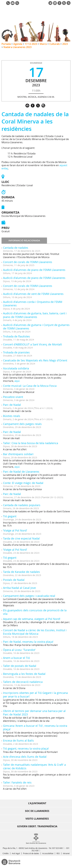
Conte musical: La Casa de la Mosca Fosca (30, 386)
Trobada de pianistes (16, 352)
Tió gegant (10, 516)
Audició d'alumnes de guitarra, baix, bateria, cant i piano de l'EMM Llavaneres (35, 315)
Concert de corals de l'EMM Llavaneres (28, 262)
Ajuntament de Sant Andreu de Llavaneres (16, 16)
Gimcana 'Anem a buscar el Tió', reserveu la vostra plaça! (35, 727)
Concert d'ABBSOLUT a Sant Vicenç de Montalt (32, 344)
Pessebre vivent (13, 397)
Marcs (43, 44)
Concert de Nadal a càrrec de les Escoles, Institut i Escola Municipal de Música (35, 632)
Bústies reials (12, 416)
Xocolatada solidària (16, 368)
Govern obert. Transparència (37, 826)
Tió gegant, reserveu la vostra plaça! (26, 748)
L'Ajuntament (37, 803)
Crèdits (6, 853)
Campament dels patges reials (22, 424)
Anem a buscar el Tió (16, 658)
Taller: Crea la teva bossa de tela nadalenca (31, 443)
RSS (58, 853)
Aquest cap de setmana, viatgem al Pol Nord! (32, 619)
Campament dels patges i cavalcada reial (29, 596)
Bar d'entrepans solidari (18, 454)
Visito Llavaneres (37, 819)
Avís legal (16, 853)
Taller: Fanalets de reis (17, 782)
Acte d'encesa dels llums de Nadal (25, 757)
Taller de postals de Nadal (20, 666)
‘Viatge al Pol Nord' (15, 530)
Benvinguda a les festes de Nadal (24, 674)
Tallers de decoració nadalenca (23, 682)
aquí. (17, 381)
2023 (65, 44)
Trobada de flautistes (16, 336)
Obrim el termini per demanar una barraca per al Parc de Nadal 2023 (34, 713)
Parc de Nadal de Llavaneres (21, 472)
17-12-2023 (31, 44)
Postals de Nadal (14, 580)
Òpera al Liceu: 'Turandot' (19, 650)
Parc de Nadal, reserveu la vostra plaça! (28, 642)
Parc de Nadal (12, 405)
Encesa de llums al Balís (18, 740)
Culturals (55, 44)
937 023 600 (57, 848)
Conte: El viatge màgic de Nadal (23, 483)
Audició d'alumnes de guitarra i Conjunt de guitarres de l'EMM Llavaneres (36, 327)
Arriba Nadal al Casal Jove (19, 588)
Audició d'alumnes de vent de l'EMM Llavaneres (33, 294)
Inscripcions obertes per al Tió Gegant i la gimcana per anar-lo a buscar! (35, 695)
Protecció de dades (31, 853)
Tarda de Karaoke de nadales (21, 572)
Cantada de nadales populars (22, 505)
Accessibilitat (48, 853)
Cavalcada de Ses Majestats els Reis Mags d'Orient (35, 360)
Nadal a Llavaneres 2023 (18, 47)
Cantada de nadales (16, 248)
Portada (6, 44)
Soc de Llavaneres (37, 811)
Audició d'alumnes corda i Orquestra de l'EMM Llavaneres (33, 304)
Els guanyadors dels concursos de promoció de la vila (35, 612)
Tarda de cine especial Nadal (21, 538)
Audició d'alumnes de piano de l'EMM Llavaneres (34, 270)
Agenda (18, 44)
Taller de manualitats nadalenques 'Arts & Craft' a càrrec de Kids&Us (34, 766)
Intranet (66, 853)
